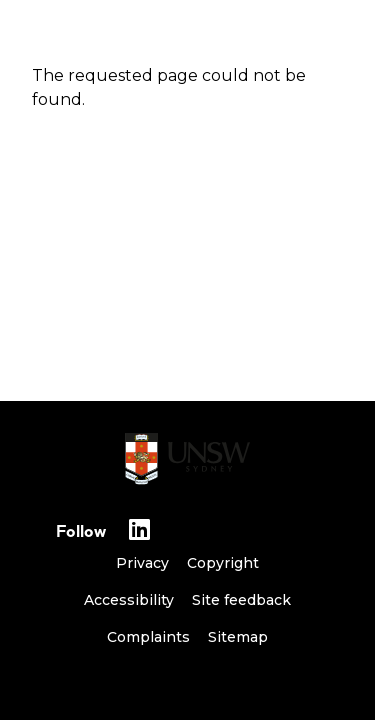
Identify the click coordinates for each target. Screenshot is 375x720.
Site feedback (241, 600)
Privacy (142, 563)
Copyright (223, 563)
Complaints (148, 637)
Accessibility (129, 600)
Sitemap (238, 637)
